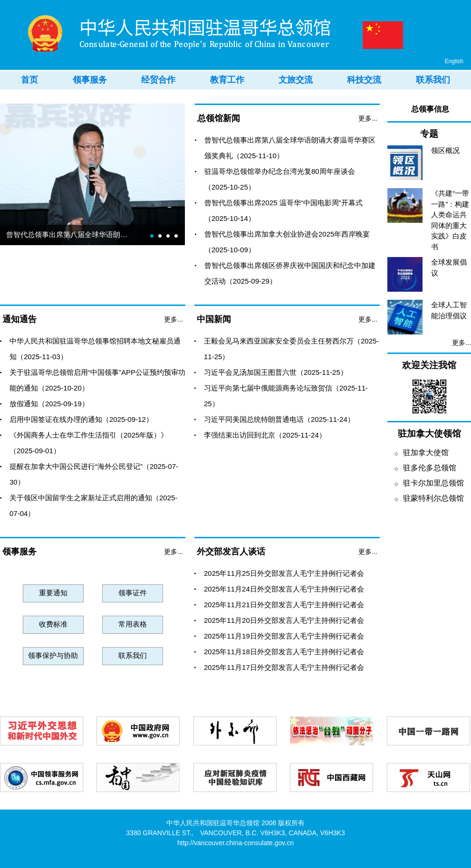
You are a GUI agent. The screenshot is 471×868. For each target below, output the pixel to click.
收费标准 (53, 624)
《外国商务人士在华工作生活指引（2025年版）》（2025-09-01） (89, 443)
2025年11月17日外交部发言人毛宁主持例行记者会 (284, 667)
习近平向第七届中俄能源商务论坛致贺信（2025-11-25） (286, 396)
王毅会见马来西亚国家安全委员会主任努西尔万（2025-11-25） (291, 349)
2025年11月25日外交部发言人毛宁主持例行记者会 (284, 573)
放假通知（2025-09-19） (49, 404)
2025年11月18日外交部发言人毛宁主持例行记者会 (284, 652)
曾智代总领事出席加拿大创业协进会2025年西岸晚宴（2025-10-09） (287, 242)
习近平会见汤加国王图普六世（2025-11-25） (276, 372)
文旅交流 (296, 80)
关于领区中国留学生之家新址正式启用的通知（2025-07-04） (93, 506)
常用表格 (133, 624)
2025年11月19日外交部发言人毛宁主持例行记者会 (284, 636)
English (454, 61)
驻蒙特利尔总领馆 (429, 498)
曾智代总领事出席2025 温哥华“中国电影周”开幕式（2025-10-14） (284, 210)
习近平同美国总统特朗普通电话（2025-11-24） (279, 419)
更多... (368, 118)
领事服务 (90, 80)
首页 (29, 80)
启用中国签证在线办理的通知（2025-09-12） (81, 419)
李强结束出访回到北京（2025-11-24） (265, 435)
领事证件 (133, 593)
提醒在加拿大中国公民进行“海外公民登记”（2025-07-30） (94, 474)
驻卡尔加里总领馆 (429, 483)
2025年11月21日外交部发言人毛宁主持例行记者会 (284, 605)
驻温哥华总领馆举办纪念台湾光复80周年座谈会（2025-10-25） (280, 179)
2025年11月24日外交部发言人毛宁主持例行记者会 (284, 589)
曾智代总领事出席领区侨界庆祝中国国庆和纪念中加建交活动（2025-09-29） (290, 273)
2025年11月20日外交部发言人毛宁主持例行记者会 (284, 620)
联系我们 (433, 80)
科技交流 (364, 80)
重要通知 (53, 593)
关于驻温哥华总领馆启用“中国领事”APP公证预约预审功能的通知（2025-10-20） (97, 380)
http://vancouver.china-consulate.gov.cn (235, 843)
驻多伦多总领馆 (425, 468)
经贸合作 (158, 80)
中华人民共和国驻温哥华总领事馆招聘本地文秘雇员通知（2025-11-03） (95, 349)
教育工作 (227, 80)
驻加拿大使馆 (422, 453)
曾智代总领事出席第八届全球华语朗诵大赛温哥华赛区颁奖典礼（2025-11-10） (290, 148)
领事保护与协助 (53, 655)
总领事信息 (430, 109)
